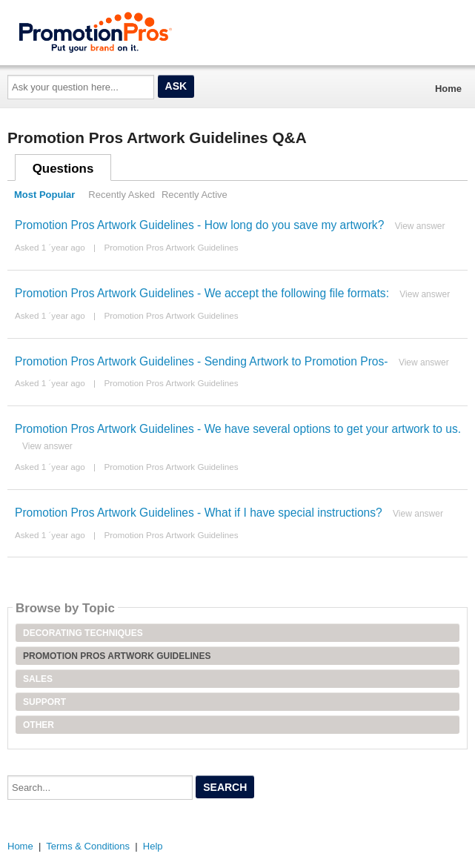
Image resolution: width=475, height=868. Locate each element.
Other (39, 725)
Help (153, 846)
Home (448, 89)
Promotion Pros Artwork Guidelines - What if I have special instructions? (199, 513)
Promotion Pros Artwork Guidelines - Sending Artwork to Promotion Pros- (202, 361)
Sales (38, 679)
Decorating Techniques (83, 633)
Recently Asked (122, 195)
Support (44, 702)
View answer (420, 226)
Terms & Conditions (88, 846)
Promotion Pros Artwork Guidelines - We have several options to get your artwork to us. (238, 429)
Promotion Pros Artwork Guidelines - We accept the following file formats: (202, 293)
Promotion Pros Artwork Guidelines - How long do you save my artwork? (199, 225)
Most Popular (44, 195)
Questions (63, 169)
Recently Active (195, 195)
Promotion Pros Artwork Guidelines (171, 247)
